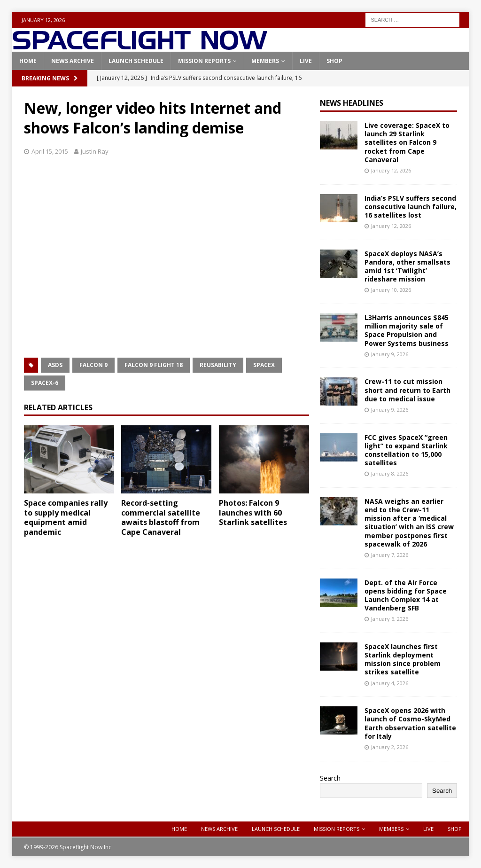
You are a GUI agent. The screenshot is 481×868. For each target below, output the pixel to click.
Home (28, 61)
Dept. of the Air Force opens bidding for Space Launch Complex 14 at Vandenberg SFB (406, 595)
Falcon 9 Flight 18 (154, 365)
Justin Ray (95, 151)
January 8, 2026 (390, 473)
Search (330, 778)
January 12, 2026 (391, 170)
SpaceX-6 (45, 383)
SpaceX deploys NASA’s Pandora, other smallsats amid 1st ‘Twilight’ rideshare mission (407, 266)
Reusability (218, 365)
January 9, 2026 (390, 354)
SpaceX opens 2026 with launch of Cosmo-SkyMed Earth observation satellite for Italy (410, 723)
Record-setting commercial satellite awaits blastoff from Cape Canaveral (161, 517)
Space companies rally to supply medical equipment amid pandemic (66, 517)
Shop (334, 61)
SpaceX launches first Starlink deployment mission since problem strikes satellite (403, 659)
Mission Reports (204, 61)
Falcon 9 (93, 365)
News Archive (73, 61)
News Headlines (352, 103)
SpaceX (264, 365)
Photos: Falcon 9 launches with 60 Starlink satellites (253, 513)
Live (306, 61)
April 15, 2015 (50, 151)
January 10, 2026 (391, 290)
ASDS (55, 365)
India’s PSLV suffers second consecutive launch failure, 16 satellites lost (411, 207)
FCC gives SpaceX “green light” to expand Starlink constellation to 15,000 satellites (406, 450)
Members (265, 61)
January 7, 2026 (390, 555)
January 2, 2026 (390, 747)
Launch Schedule (136, 61)
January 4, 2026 (390, 683)
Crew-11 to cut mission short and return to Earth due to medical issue (407, 390)
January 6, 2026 (390, 619)
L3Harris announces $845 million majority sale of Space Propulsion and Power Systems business (407, 330)
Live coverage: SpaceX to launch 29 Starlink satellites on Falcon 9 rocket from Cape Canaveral (407, 142)
